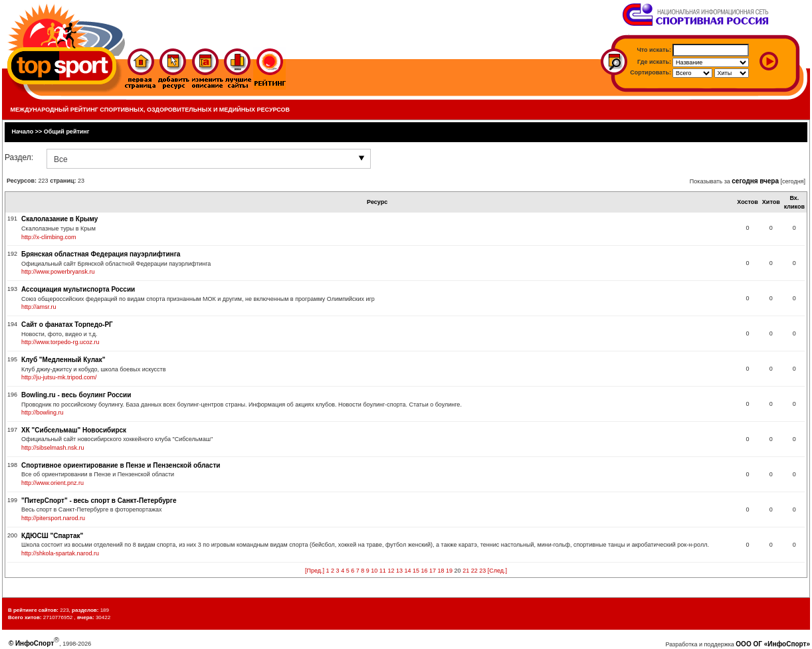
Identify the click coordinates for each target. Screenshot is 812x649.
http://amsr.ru (39, 307)
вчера (769, 181)
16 (425, 571)
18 (441, 571)
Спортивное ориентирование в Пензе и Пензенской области (121, 465)
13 (399, 571)
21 (466, 571)
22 (474, 571)
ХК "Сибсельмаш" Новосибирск (74, 430)
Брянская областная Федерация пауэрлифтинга (101, 254)
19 (449, 571)
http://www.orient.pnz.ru (52, 483)
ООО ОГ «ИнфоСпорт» (773, 644)
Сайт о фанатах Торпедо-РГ (67, 324)
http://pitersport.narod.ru (53, 518)
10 (374, 571)
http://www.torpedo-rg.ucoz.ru (60, 342)
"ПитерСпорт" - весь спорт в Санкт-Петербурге (99, 501)
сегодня (745, 181)
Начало (23, 132)
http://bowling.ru (43, 413)
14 (407, 571)
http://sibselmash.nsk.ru (53, 448)
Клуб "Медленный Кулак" (63, 360)
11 (383, 571)
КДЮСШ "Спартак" (52, 536)
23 (482, 571)
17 (433, 571)
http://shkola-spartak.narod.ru (60, 553)
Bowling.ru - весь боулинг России (76, 395)
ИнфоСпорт (35, 643)
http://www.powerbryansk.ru (58, 272)
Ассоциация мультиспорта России (78, 289)
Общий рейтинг (67, 132)
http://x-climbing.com (49, 237)
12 (391, 571)
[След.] (497, 571)
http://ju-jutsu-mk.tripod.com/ (59, 377)
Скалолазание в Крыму (59, 219)
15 (416, 571)
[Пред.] (315, 571)
